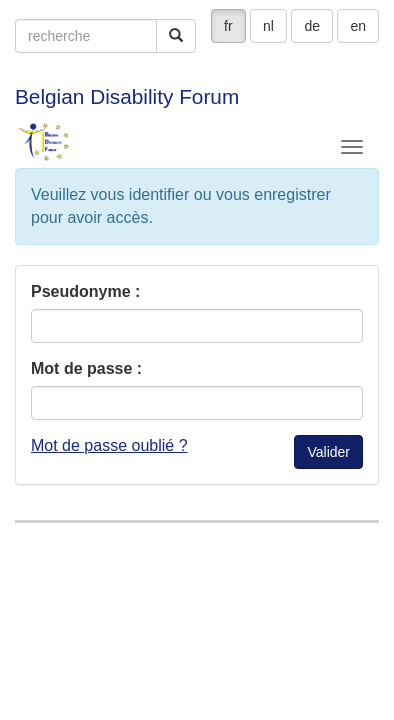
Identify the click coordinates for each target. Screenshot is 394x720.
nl (268, 26)
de (312, 26)
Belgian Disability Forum (127, 96)
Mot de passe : (86, 368)
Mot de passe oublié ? (109, 445)
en (358, 26)
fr (228, 26)
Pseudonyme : (85, 291)
